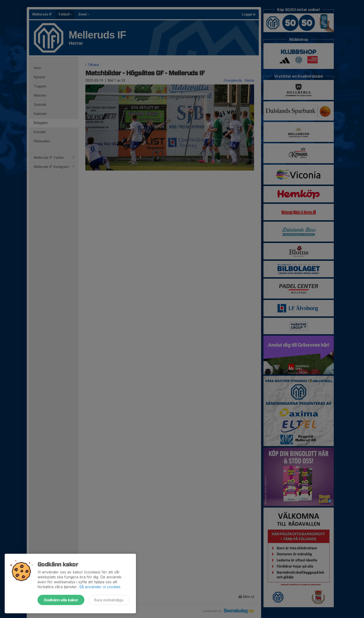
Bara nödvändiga (109, 600)
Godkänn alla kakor (61, 600)
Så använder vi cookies (100, 587)
